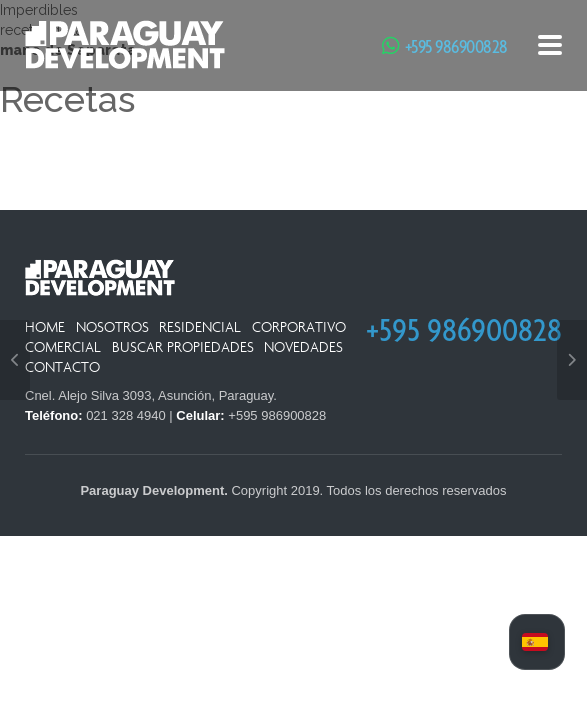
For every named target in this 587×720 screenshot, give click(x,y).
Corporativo (299, 327)
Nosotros (112, 327)
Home (45, 327)
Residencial (200, 327)
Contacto (62, 367)
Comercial (63, 347)
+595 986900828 (456, 46)
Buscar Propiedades (183, 347)
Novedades (303, 347)
